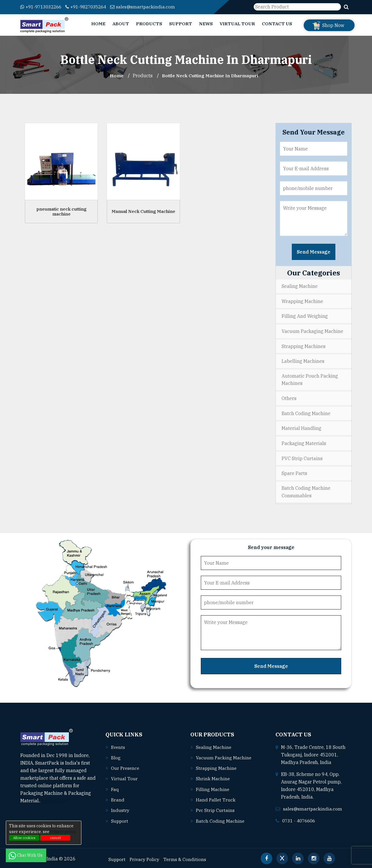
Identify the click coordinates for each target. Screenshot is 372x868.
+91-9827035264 (92, 7)
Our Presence (126, 766)
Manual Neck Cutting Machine (143, 211)
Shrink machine (213, 776)
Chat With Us (26, 855)
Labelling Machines (303, 360)
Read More (55, 799)
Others (289, 397)
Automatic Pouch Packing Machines (310, 379)
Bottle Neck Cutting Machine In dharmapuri (210, 76)
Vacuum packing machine (224, 756)
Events (119, 745)
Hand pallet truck (216, 797)
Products (149, 24)
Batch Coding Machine (306, 412)
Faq (115, 787)
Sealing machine (214, 745)
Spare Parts (294, 471)
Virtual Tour (237, 24)
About (121, 24)
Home (98, 24)
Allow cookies (24, 838)
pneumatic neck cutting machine (61, 211)
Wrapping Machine (302, 301)
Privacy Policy (146, 857)
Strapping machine (217, 766)
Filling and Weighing (305, 316)
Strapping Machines (304, 345)
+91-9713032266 (43, 7)
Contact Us (277, 24)
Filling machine (213, 787)
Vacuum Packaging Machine (312, 331)
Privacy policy (63, 832)
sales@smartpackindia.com (152, 7)
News (206, 24)
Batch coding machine (220, 818)
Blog (116, 756)
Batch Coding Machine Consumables (306, 490)
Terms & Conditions (187, 857)
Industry (120, 808)
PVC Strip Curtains (302, 457)
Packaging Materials (304, 442)
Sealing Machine (300, 286)
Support (181, 24)
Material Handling (302, 427)
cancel (55, 838)
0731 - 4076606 (300, 819)
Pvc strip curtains (216, 808)
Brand (118, 797)
